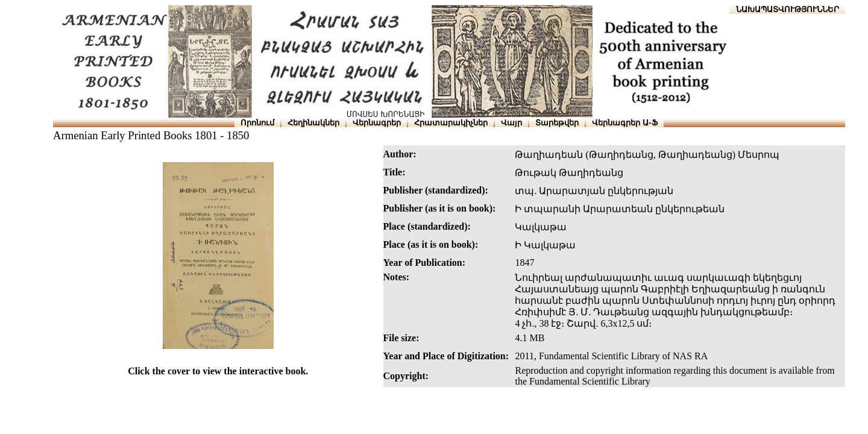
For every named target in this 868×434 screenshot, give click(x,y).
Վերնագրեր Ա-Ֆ (624, 123)
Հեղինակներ (313, 123)
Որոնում (257, 123)
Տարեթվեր (557, 123)
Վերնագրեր (377, 123)
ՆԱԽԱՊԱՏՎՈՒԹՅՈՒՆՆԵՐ (788, 9)
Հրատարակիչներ (451, 123)
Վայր (511, 123)
